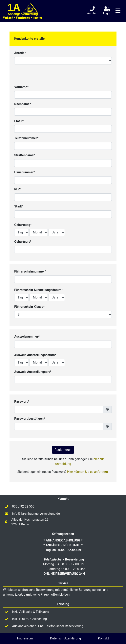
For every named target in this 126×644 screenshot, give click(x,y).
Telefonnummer (26, 138)
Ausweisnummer (26, 336)
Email (18, 121)
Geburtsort (22, 242)
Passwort (21, 402)
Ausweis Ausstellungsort (32, 372)
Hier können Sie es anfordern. (88, 472)
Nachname (22, 104)
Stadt (18, 206)
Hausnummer (24, 172)
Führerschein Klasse (29, 307)
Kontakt (104, 638)
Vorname (21, 87)
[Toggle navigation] (118, 11)
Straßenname (24, 155)
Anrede (19, 53)
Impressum (25, 638)
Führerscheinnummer (30, 271)
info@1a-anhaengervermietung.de (36, 514)
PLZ (17, 189)
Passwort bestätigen (29, 419)
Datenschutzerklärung (66, 638)
